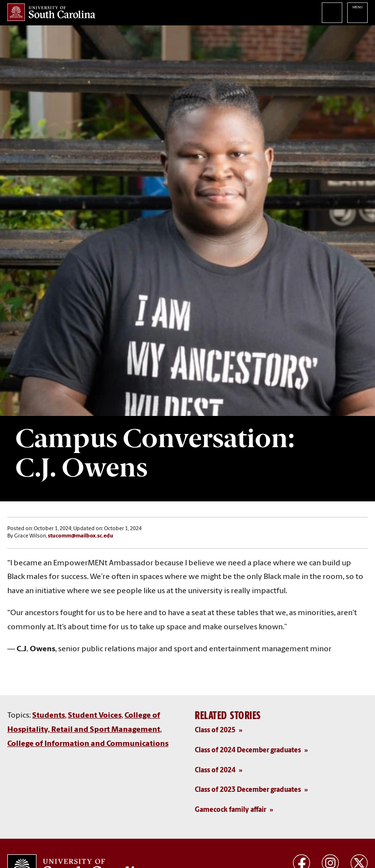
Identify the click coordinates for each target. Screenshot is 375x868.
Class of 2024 (215, 771)
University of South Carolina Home (51, 12)
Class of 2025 (215, 731)
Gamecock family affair (230, 810)
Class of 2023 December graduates (248, 790)
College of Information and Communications (88, 744)
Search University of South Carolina (332, 13)
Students (49, 716)
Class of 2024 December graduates (248, 751)
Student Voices (95, 716)
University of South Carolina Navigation (357, 13)
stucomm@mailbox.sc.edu (81, 536)
